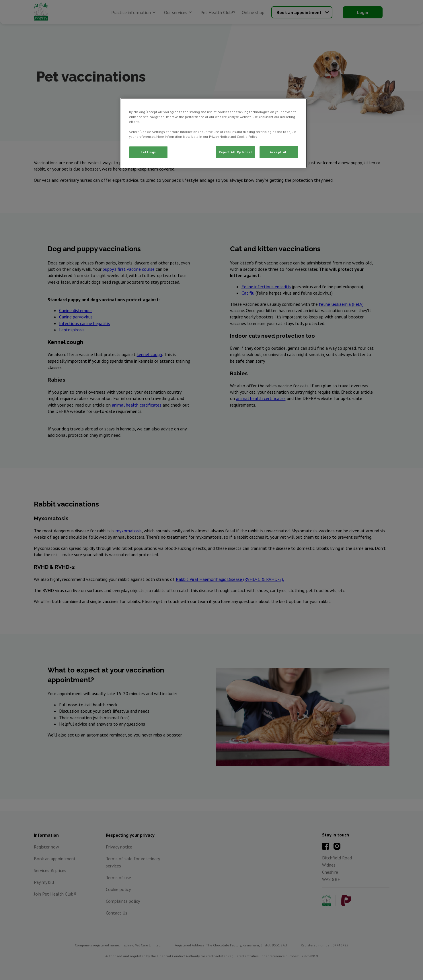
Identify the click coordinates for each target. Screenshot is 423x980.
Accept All (279, 152)
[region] (214, 133)
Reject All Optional (235, 152)
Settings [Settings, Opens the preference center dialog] (148, 152)
